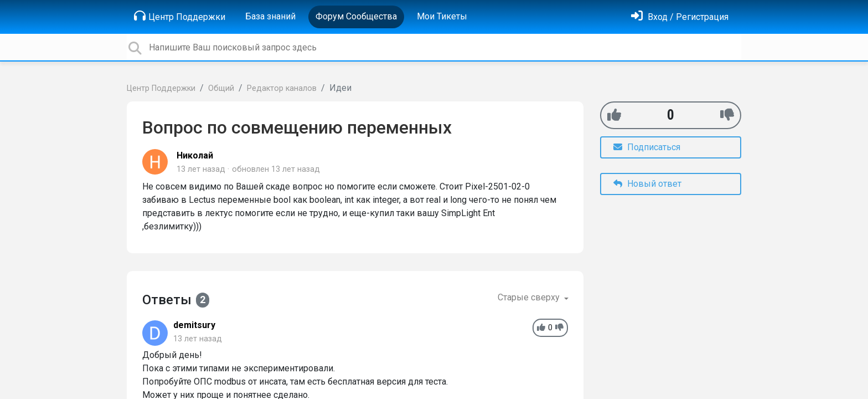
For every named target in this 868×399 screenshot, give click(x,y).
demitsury (194, 325)
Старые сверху (530, 297)
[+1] (614, 115)
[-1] (727, 115)
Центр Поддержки (180, 16)
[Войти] (680, 17)
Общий (221, 88)
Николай (195, 155)
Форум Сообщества (356, 16)
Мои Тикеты (442, 16)
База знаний (270, 16)
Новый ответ (647, 184)
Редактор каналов (282, 88)
